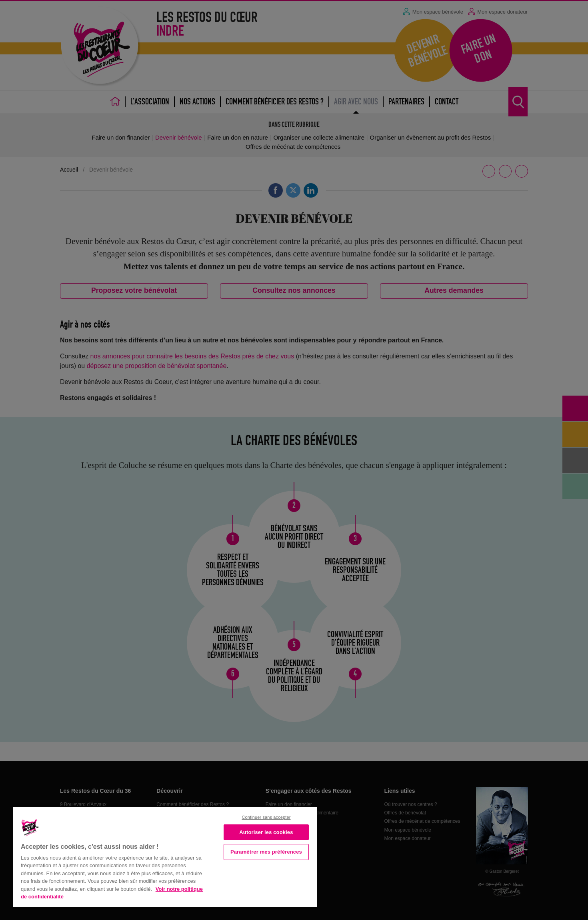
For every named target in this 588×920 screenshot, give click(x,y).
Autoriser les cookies (266, 832)
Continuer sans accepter (266, 817)
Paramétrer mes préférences (266, 852)
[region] (165, 856)
